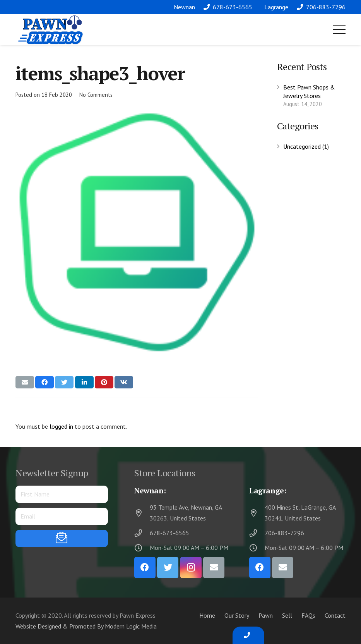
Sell (287, 615)
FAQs (308, 615)
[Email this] (25, 382)
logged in (61, 426)
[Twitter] (168, 568)
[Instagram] (191, 568)
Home (207, 615)
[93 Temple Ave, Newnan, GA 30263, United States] (142, 513)
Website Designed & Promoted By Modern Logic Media (86, 626)
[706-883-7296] (257, 533)
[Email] (214, 568)
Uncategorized (302, 146)
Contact (335, 615)
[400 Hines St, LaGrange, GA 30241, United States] (257, 513)
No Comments (96, 95)
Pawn (266, 615)
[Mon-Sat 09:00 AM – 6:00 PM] (142, 548)
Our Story (237, 615)
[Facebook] (145, 568)
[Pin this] (104, 382)
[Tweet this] (64, 382)
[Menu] (339, 29)
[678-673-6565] (142, 533)
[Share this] (44, 382)
